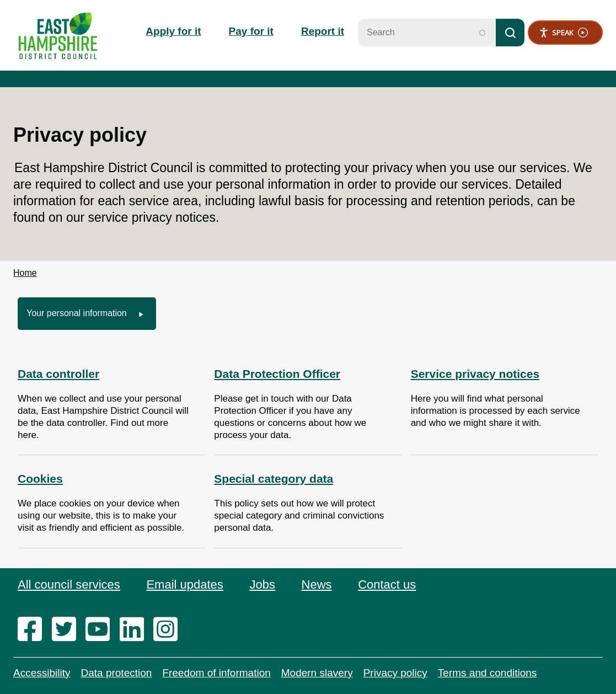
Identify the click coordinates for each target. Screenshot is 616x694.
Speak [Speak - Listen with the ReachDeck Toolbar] (563, 33)
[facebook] (33, 630)
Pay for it (251, 31)
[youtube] (101, 630)
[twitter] (68, 630)
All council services (69, 584)
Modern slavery (317, 673)
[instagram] (169, 630)
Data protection (116, 673)
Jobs (262, 584)
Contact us (387, 584)
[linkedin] (135, 630)
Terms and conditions (488, 673)
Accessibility (42, 673)
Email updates (184, 584)
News (317, 584)
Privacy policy (395, 673)
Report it (323, 31)
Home (25, 273)
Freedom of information (216, 673)
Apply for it (173, 31)
